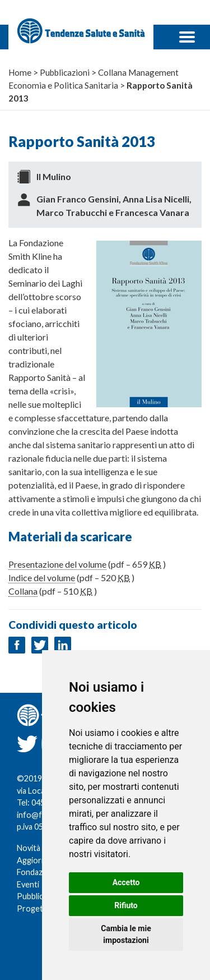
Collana (23, 591)
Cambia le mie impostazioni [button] (126, 934)
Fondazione (38, 872)
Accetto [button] (126, 882)
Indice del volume (42, 578)
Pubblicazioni (40, 896)
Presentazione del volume (57, 564)
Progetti (32, 908)
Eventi (28, 884)
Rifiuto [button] (126, 905)
